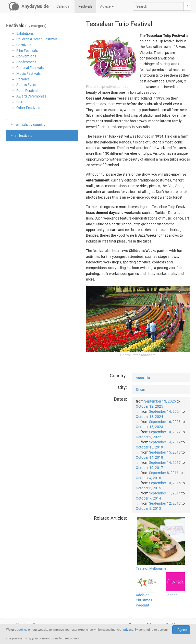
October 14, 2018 (149, 457)
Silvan (140, 390)
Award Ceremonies (31, 96)
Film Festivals (27, 51)
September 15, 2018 (165, 452)
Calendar (64, 6)
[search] (187, 6)
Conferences (26, 62)
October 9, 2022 (148, 437)
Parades (23, 79)
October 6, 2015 (148, 488)
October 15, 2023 (149, 427)
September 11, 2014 (165, 493)
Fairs (20, 102)
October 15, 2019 (149, 447)
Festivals (85, 6)
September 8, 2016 (164, 473)
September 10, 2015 (165, 483)
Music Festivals (28, 74)
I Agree (181, 630)
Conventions (26, 56)
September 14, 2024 (165, 411)
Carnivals (24, 45)
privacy (128, 630)
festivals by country (30, 125)
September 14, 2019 (165, 442)
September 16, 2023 (165, 422)
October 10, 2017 (149, 468)
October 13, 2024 (149, 417)
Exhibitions (25, 33)
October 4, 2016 (148, 478)
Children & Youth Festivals (37, 39)
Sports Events (27, 85)
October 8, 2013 (148, 508)
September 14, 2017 (165, 463)
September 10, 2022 (165, 432)
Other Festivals (28, 108)
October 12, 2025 (149, 406)
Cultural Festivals (30, 68)
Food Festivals (28, 91)
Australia (143, 378)
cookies (22, 630)
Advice (107, 6)
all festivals (23, 136)
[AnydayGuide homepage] (28, 6)
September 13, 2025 (160, 401)
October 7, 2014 (148, 498)
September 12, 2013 (165, 503)
